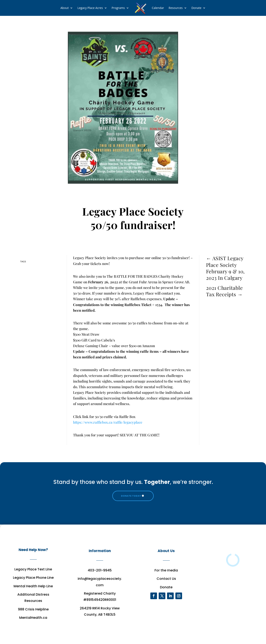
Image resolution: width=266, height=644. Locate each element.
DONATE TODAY (131, 496)
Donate (196, 8)
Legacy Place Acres (90, 8)
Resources (176, 8)
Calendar (158, 8)
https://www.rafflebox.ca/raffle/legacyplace (108, 422)
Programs (118, 8)
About (64, 8)
